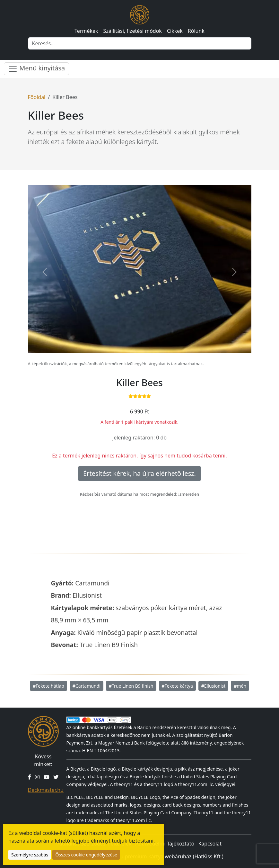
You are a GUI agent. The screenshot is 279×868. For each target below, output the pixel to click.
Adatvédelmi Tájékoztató (165, 844)
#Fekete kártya (177, 686)
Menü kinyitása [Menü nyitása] (36, 69)
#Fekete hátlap (48, 686)
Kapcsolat (210, 844)
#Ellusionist (214, 686)
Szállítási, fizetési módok (133, 31)
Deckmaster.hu (46, 790)
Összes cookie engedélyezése (86, 855)
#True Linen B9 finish (131, 686)
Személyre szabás (30, 855)
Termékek (86, 31)
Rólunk (196, 31)
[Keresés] (140, 43)
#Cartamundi (87, 686)
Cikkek (175, 31)
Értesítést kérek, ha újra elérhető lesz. (139, 473)
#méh (240, 686)
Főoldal (37, 97)
